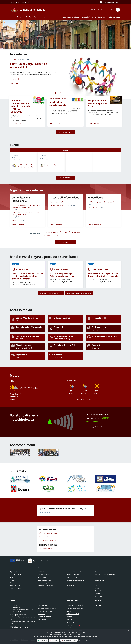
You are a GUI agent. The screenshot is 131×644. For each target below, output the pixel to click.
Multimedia (98, 596)
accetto (43, 640)
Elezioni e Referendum (16, 588)
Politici (12, 580)
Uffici (11, 577)
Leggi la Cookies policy (86, 640)
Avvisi (97, 572)
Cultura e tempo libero (45, 583)
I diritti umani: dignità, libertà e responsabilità (25, 166)
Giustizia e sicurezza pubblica (75, 572)
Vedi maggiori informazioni (97, 427)
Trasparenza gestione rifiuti (75, 608)
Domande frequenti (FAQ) (46, 606)
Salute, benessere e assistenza (76, 580)
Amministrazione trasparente (75, 606)
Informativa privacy (72, 625)
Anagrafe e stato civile (45, 575)
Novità (28, 17)
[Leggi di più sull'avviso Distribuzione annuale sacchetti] (55, 123)
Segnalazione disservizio (45, 611)
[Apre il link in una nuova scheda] (20, 479)
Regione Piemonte (16, 2)
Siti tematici (70, 622)
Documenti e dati (15, 586)
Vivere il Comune (48, 17)
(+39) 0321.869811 (21, 615)
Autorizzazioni (42, 577)
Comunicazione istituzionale (71, 17)
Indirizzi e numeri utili (73, 614)
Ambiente (41, 572)
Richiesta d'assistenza (45, 617)
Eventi (15, 59)
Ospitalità (98, 591)
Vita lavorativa (71, 586)
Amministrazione (17, 17)
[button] (118, 10)
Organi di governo (15, 572)
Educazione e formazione (45, 586)
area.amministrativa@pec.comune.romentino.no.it (23, 622)
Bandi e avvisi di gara (23, 269)
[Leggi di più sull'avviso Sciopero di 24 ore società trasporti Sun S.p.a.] (94, 123)
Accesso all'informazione (88, 17)
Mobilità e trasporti (72, 577)
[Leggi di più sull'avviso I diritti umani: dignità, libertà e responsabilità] (15, 84)
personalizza (70, 640)
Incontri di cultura (52, 165)
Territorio (98, 594)
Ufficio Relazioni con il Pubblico (19, 627)
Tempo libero (102, 17)
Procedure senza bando (100, 269)
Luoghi (97, 588)
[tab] (56, 93)
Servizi (36, 17)
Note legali (70, 628)
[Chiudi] (129, 630)
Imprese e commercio (73, 575)
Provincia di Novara (26, 2)
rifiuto (55, 640)
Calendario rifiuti (71, 611)
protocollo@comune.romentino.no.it (24, 617)
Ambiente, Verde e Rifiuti (58, 99)
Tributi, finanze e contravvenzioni (76, 583)
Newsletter (41, 614)
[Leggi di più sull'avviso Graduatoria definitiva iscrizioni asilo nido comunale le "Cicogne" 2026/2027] (16, 123)
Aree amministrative (16, 575)
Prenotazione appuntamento (47, 608)
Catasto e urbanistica (44, 580)
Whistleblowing (43, 619)
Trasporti (69, 617)
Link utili (69, 619)
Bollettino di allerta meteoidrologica (105, 575)
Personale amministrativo (17, 583)
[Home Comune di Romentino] (28, 10)
